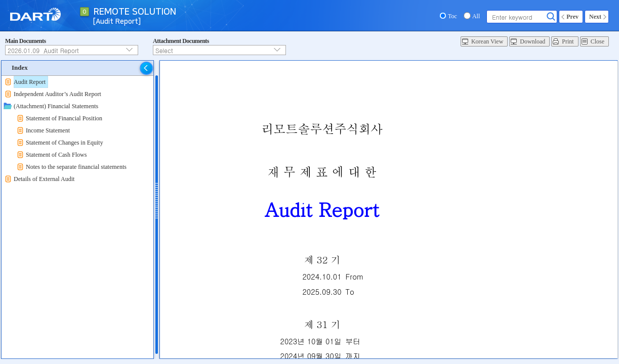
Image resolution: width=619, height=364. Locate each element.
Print (568, 41)
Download (532, 41)
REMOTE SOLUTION (135, 12)
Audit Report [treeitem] (30, 82)
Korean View (487, 41)
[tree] (77, 130)
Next (595, 17)
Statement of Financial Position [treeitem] (64, 118)
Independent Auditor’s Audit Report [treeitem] (57, 94)
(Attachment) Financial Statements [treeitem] (56, 106)
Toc (452, 16)
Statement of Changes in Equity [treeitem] (65, 143)
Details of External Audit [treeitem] (44, 179)
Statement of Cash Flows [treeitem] (56, 155)
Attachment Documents (181, 41)
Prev (572, 17)
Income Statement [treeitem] (48, 130)
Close (597, 41)
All (476, 16)
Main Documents (26, 41)
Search (551, 17)
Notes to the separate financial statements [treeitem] (76, 167)
